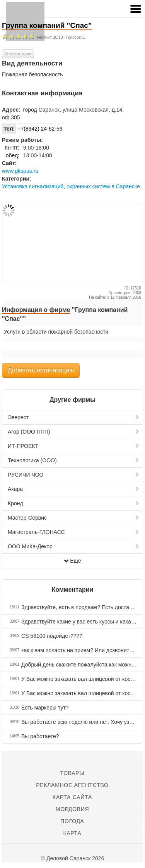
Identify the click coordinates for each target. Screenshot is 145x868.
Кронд (74, 503)
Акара (74, 489)
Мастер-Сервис (74, 518)
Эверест (74, 417)
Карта (72, 833)
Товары (72, 773)
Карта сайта (72, 797)
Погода (72, 821)
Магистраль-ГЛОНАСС (74, 532)
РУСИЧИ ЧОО (74, 475)
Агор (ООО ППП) (74, 432)
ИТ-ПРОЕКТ (74, 446)
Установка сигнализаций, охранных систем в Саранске (71, 186)
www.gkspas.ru (20, 171)
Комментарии (18, 53)
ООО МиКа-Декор (74, 546)
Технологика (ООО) (74, 460)
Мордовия (72, 809)
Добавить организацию (41, 370)
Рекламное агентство (72, 785)
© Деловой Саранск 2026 (72, 858)
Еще (72, 561)
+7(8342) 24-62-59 (32, 129)
